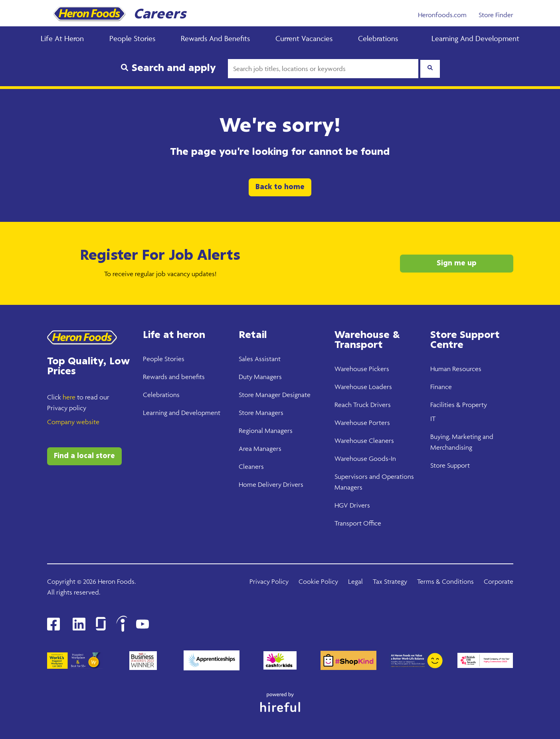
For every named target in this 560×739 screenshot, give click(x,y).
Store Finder (496, 15)
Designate (296, 395)
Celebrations (378, 38)
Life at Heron (62, 38)
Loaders (380, 387)
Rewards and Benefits (215, 38)
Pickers (378, 369)
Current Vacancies (304, 38)
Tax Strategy (390, 581)
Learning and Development (475, 38)
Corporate (499, 581)
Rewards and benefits (174, 377)
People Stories (132, 38)
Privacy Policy (269, 581)
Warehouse (351, 369)
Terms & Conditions (445, 581)
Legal (355, 581)
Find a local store (84, 456)
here (69, 397)
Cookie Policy (318, 581)
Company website (73, 422)
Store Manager (260, 395)
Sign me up (457, 263)
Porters (379, 423)
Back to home (280, 187)
